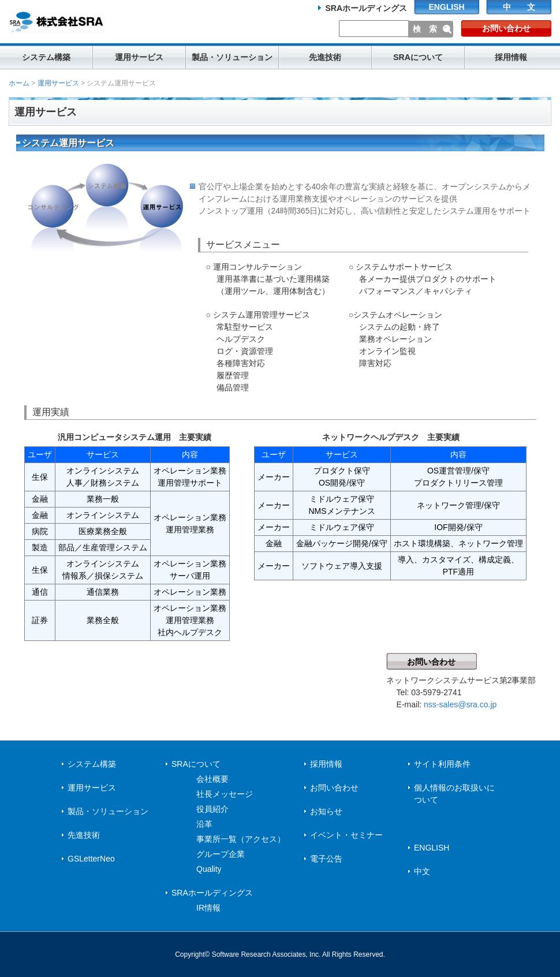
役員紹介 (212, 809)
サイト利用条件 (442, 764)
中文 (422, 871)
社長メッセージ (225, 794)
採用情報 (511, 57)
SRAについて (418, 57)
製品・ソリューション (232, 57)
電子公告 (326, 859)
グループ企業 (221, 854)
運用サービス (139, 57)
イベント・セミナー (346, 835)
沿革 (204, 824)
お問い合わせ (506, 28)
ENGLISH (446, 7)
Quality (209, 869)
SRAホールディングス (366, 8)
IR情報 (208, 908)
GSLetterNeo (91, 859)
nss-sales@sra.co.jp (460, 704)
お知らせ (326, 811)
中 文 (519, 7)
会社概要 (212, 779)
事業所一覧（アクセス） (241, 839)
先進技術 (325, 57)
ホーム (19, 83)
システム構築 (46, 57)
